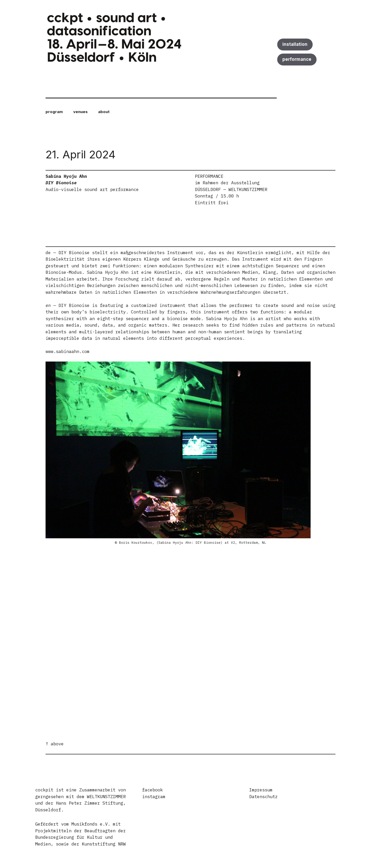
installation (295, 44)
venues (80, 112)
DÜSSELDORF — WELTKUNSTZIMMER (231, 189)
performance (297, 59)
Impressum (261, 790)
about (104, 112)
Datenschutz (263, 797)
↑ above (55, 744)
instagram (154, 797)
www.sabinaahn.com (68, 351)
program (54, 112)
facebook (152, 790)
